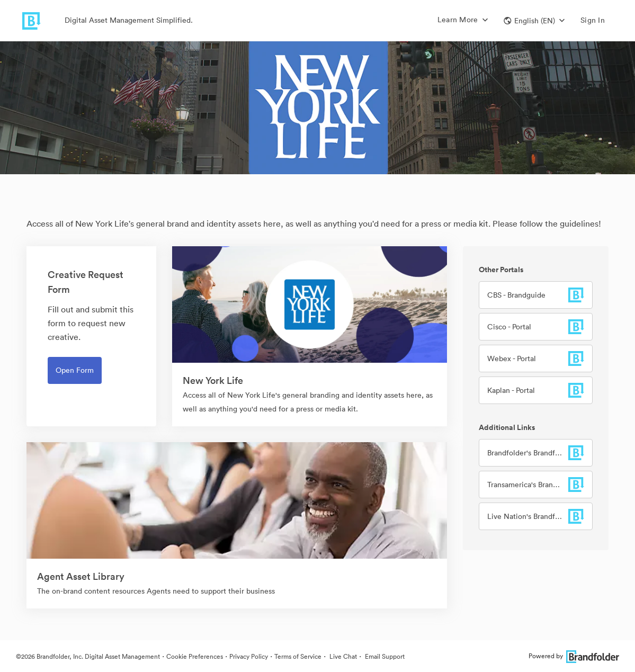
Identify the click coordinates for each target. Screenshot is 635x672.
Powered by (574, 656)
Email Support (384, 656)
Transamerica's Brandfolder (528, 485)
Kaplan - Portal (511, 390)
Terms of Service (298, 656)
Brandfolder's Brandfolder (528, 453)
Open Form (75, 370)
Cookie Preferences (195, 656)
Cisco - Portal (509, 327)
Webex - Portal (512, 359)
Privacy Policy (249, 656)
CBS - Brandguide (516, 295)
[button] (534, 21)
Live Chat (342, 656)
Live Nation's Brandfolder (528, 516)
